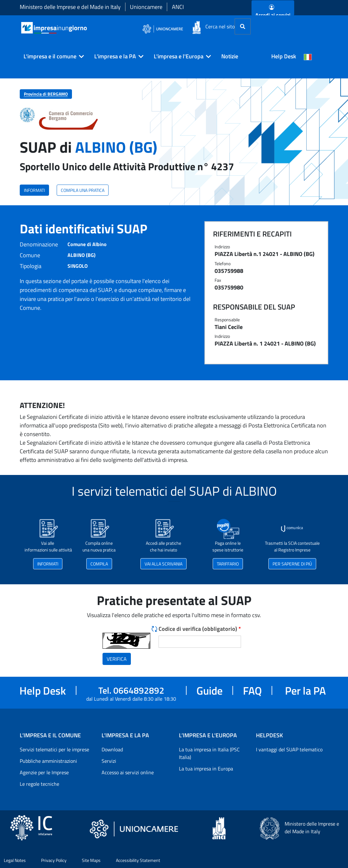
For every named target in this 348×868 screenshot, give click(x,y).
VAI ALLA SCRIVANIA (163, 564)
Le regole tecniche (39, 784)
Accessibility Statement (138, 860)
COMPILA (99, 564)
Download (112, 749)
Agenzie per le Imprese (44, 772)
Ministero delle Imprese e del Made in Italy (70, 7)
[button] (51, 56)
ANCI (178, 7)
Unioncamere (146, 7)
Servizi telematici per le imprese (54, 749)
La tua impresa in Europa (206, 769)
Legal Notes (15, 860)
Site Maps (91, 860)
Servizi (109, 761)
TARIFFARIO (228, 564)
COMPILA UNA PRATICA (83, 190)
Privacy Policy (54, 860)
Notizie (230, 56)
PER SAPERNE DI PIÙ (292, 564)
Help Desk (284, 56)
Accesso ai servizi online (128, 772)
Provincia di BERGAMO (46, 94)
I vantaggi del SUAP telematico (289, 749)
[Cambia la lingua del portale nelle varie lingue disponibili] (308, 56)
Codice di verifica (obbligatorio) (200, 629)
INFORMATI (34, 190)
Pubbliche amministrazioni (48, 761)
